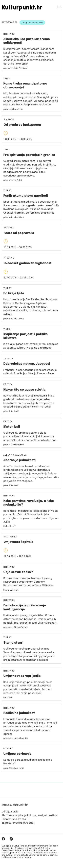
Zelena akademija (15, 455)
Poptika (8, 749)
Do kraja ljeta (14, 293)
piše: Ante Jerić (11, 411)
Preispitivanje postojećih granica (29, 155)
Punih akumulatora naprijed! (26, 196)
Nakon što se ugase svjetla (24, 390)
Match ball (12, 427)
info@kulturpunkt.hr (15, 805)
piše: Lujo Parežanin (13, 109)
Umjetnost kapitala (18, 542)
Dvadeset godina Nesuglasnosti (28, 263)
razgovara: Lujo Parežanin (16, 68)
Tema (7, 79)
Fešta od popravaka (19, 233)
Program (9, 228)
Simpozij (9, 120)
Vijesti (8, 191)
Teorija (8, 359)
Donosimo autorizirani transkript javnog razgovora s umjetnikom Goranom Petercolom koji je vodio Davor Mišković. (28, 582)
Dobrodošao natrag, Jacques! (27, 364)
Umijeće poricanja (17, 754)
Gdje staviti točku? (18, 572)
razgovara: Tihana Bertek (15, 627)
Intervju (9, 34)
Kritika (8, 385)
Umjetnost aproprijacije (22, 676)
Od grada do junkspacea (22, 125)
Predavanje (11, 537)
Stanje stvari (13, 643)
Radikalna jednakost (19, 713)
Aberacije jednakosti (19, 460)
